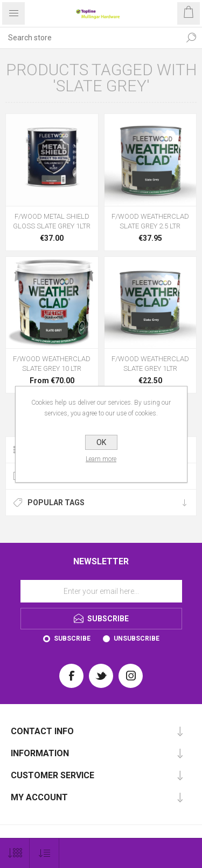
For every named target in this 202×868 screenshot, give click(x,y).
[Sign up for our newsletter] (101, 591)
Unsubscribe (137, 639)
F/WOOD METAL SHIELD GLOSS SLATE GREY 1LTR (52, 221)
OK (101, 442)
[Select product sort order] (44, 853)
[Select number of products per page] (15, 853)
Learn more (101, 459)
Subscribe (72, 639)
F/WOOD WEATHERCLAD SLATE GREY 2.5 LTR (150, 221)
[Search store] (90, 38)
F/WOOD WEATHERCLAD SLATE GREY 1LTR (150, 364)
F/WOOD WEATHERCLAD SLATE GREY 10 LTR (52, 364)
